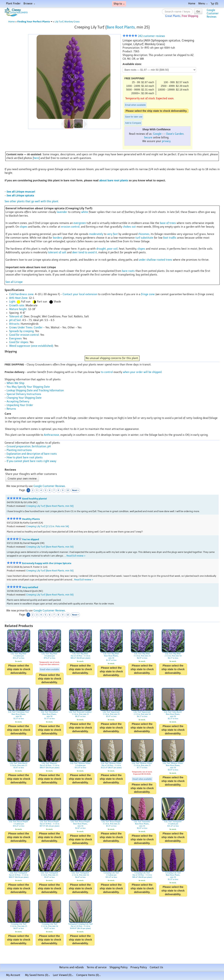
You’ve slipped (31, 539)
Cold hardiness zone (21, 294)
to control (107, 372)
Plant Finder (13, 4)
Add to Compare (133, 123)
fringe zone (148, 294)
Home (192, 4)
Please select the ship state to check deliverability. (156, 111)
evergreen (80, 223)
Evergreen (15, 339)
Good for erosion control (24, 335)
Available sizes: (132, 64)
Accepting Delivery (18, 402)
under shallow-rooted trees (155, 260)
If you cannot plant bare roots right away (31, 461)
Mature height (18, 309)
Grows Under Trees (21, 328)
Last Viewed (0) (63, 975)
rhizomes (144, 234)
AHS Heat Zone (18, 298)
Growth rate (17, 306)
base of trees (168, 223)
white (85, 212)
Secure (148, 138)
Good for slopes (19, 342)
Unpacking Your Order (20, 405)
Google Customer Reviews (49, 486)
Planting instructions (19, 450)
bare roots (128, 271)
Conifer (38, 328)
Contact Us (156, 967)
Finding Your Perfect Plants (35, 22)
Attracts (14, 324)
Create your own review (22, 479)
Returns (11, 409)
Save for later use (134, 117)
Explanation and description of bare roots (32, 454)
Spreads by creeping (21, 331)
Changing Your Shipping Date (24, 398)
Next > (75, 490)
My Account (13, 975)
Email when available (136, 105)
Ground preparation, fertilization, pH (29, 446)
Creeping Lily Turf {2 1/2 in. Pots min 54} (48, 526)
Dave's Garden (175, 134)
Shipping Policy (119, 967)
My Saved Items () (37, 975)
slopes (24, 227)
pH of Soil (15, 320)
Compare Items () (88, 975)
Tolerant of (16, 317)
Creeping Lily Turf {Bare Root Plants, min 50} (50, 506)
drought (101, 249)
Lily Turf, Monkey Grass (67, 22)
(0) (214, 4)
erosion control (70, 227)
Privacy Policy (139, 967)
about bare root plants (114, 180)
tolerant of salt (57, 252)
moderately (96, 234)
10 (68, 490)
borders (58, 238)
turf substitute (144, 238)
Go (198, 11)
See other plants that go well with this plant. (32, 201)
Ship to (119, 4)
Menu (203, 4)
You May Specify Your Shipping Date (28, 387)
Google (157, 134)
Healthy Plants (31, 519)
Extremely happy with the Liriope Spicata (47, 563)
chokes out (129, 227)
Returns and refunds (72, 967)
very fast (112, 234)
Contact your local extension (80, 294)
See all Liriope (14, 282)
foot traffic (170, 238)
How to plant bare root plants (25, 458)
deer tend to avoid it (85, 252)
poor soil (112, 249)
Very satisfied (30, 587)
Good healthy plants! (34, 499)
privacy (166, 141)
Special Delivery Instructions (24, 394)
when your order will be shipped (142, 372)
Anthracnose (52, 435)
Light (12, 302)
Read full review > (76, 556)
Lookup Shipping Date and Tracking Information (35, 391)
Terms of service (97, 967)
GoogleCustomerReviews (213, 13)
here (36, 158)
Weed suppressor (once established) (31, 346)
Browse (29, 4)
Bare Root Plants (121, 27)
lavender (62, 212)
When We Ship (15, 383)
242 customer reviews (144, 36)
